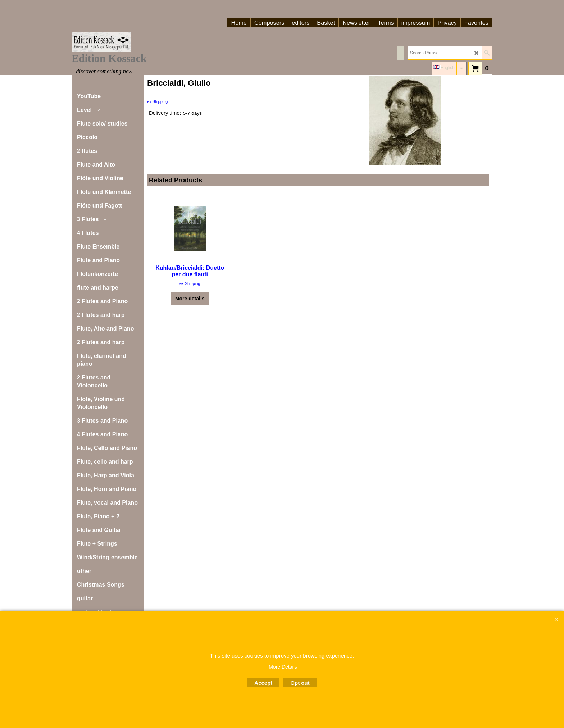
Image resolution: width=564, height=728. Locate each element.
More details (190, 299)
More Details (283, 667)
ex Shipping (158, 101)
